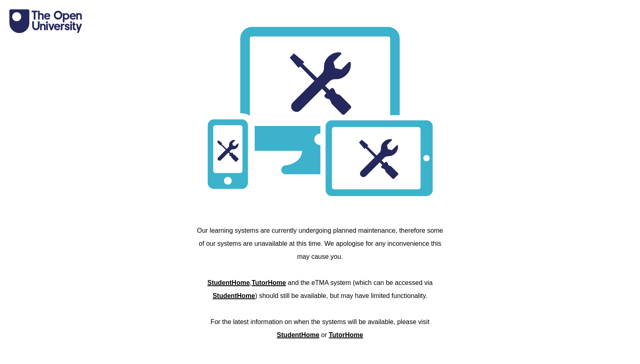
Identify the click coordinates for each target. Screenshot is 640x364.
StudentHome (229, 283)
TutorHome (269, 283)
